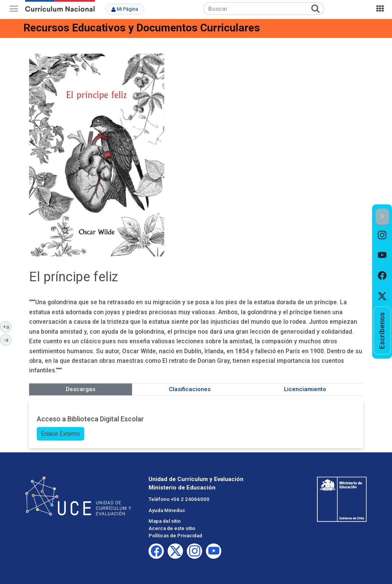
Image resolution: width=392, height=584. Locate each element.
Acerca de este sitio (172, 528)
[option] (382, 236)
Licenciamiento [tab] (305, 389)
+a (7, 326)
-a (7, 339)
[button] (382, 217)
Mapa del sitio (165, 521)
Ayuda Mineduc (167, 510)
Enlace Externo (60, 434)
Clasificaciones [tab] (190, 389)
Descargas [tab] (81, 389)
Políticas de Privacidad (175, 536)
